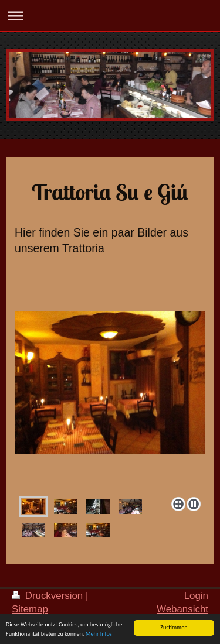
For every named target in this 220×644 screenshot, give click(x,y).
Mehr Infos (99, 634)
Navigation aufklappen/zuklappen (110, 16)
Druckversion (49, 596)
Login (196, 596)
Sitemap (30, 609)
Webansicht (182, 609)
